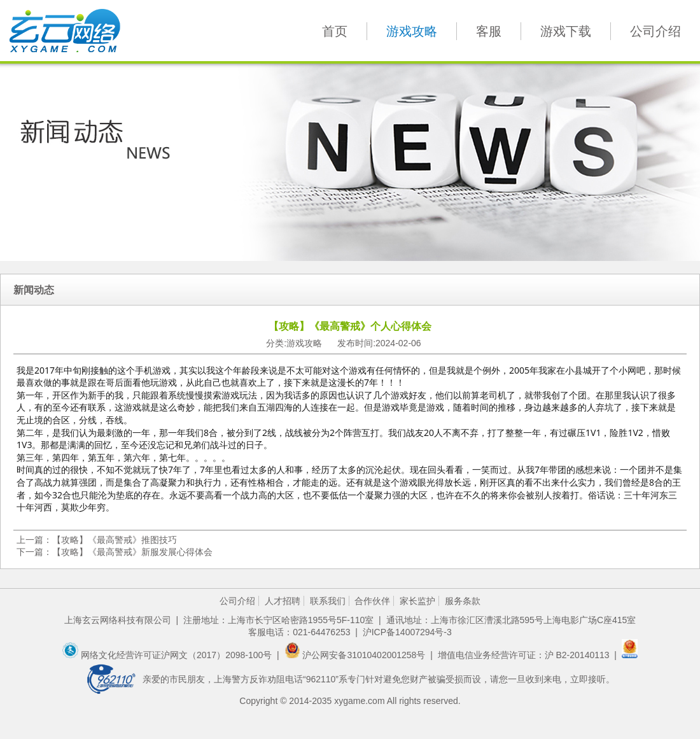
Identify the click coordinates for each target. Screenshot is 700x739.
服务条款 (463, 601)
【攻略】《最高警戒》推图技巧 (115, 540)
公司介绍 (655, 31)
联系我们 (328, 601)
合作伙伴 (372, 601)
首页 (335, 31)
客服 (489, 31)
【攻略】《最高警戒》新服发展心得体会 (132, 552)
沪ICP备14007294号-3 (407, 632)
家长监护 (417, 601)
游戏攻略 (412, 31)
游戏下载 (566, 31)
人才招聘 (283, 601)
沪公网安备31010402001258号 (356, 655)
